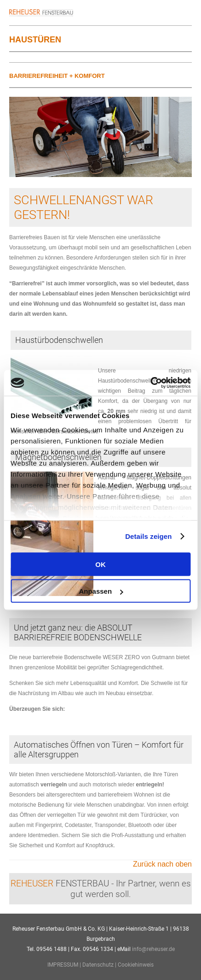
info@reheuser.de (153, 949)
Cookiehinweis (136, 965)
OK (100, 564)
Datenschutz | (100, 965)
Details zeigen (148, 536)
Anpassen (101, 591)
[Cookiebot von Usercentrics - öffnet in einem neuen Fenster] (150, 383)
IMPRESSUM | (65, 965)
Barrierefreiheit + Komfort (57, 76)
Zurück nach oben (162, 864)
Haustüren (35, 40)
